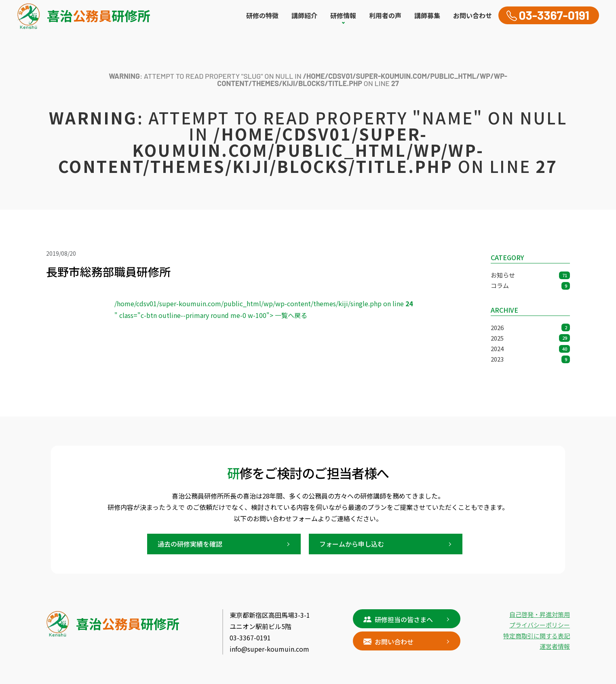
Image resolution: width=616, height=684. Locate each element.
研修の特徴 (262, 15)
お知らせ (530, 275)
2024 (530, 348)
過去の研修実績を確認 (190, 544)
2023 (530, 359)
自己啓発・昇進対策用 (540, 614)
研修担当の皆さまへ (398, 619)
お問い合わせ (473, 15)
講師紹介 (304, 15)
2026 (530, 327)
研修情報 (343, 15)
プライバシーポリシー (540, 625)
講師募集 (427, 15)
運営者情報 (555, 646)
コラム (530, 285)
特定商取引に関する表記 (537, 636)
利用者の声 (385, 15)
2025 (530, 338)
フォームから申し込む (352, 544)
